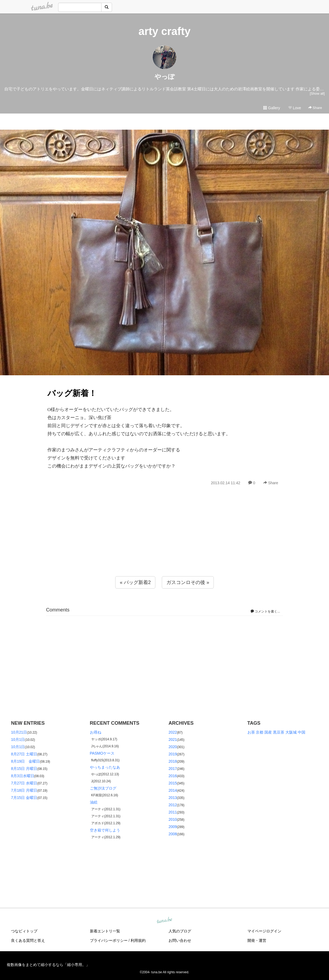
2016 (173, 776)
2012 (173, 805)
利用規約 (138, 940)
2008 (173, 834)
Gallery (272, 108)
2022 (173, 732)
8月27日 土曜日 (24, 754)
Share (315, 108)
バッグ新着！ (72, 393)
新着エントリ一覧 (105, 931)
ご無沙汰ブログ (103, 788)
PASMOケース (102, 753)
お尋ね (96, 732)
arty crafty (164, 31)
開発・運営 (257, 940)
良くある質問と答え (28, 940)
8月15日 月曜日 (24, 769)
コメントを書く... (265, 611)
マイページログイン (264, 931)
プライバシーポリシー (109, 940)
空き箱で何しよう (105, 830)
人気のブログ (180, 931)
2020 (173, 747)
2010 (173, 819)
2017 (173, 769)
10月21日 (19, 732)
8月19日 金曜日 (25, 761)
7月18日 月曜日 (24, 790)
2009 (173, 827)
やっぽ (165, 77)
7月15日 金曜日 (24, 798)
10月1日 (18, 740)
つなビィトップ (24, 931)
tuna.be (164, 921)
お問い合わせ (180, 940)
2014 (173, 790)
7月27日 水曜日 (24, 783)
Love (295, 108)
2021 (173, 740)
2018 (173, 761)
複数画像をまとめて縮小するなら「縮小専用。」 (48, 965)
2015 (173, 783)
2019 (173, 754)
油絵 (94, 802)
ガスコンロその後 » (188, 582)
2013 (173, 798)
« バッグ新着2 (135, 582)
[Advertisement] (164, 543)
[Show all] (317, 93)
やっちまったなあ (105, 767)
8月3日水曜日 (23, 776)
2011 (173, 812)
